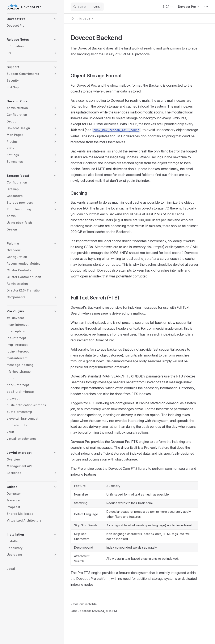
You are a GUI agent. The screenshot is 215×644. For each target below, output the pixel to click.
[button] (32, 19)
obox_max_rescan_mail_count (116, 130)
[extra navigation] (206, 7)
